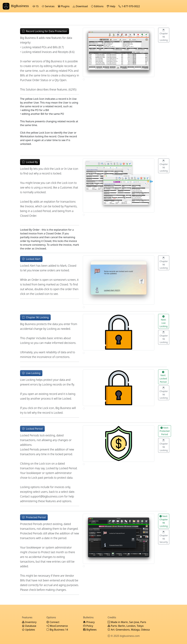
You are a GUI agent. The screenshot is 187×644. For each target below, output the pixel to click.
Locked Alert (31, 259)
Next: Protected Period (165, 431)
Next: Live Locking (164, 321)
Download (80, 6)
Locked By (30, 162)
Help (111, 6)
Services (48, 6)
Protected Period (34, 517)
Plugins (64, 6)
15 (36, 6)
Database (29, 626)
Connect (53, 622)
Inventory (29, 622)
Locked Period (32, 429)
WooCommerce (57, 626)
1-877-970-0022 (129, 6)
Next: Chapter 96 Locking (164, 521)
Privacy (89, 622)
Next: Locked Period (163, 377)
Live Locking (31, 373)
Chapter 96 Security (164, 537)
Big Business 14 (57, 630)
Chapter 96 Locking (164, 35)
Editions (98, 6)
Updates (28, 630)
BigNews (90, 630)
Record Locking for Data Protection (45, 31)
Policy (88, 626)
